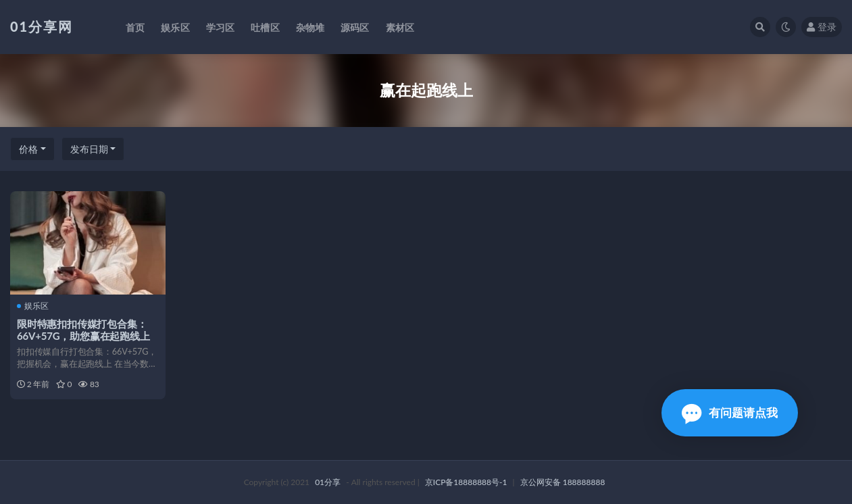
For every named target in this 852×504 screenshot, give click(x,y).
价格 (28, 149)
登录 (822, 27)
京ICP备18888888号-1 (466, 482)
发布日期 (89, 149)
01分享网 (42, 26)
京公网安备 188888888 (563, 482)
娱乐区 (33, 306)
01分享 (328, 482)
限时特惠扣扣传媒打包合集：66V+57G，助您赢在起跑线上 (83, 330)
